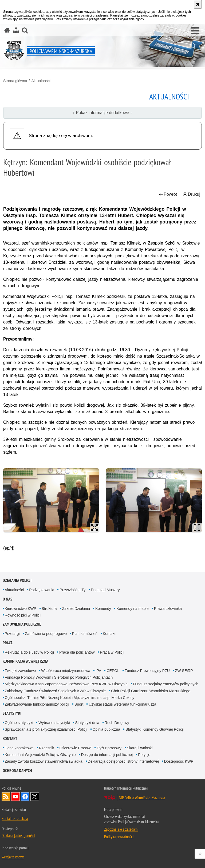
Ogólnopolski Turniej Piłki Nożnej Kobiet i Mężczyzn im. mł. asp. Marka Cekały (70, 698)
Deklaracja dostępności (18, 835)
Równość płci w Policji (23, 615)
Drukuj (192, 194)
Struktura (49, 609)
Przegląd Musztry (105, 590)
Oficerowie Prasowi (76, 748)
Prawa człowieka (168, 609)
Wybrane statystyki (54, 723)
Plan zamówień (85, 634)
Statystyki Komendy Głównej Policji (155, 729)
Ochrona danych (17, 771)
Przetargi (12, 634)
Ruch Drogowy (117, 723)
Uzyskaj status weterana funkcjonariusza (122, 704)
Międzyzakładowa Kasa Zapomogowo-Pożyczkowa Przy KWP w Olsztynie (66, 684)
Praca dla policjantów (77, 652)
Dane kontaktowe (19, 748)
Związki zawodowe (20, 671)
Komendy (103, 609)
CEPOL (113, 671)
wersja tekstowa (13, 857)
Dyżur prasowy (109, 748)
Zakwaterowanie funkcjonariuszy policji (37, 704)
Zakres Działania (76, 609)
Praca (8, 643)
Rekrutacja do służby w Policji (29, 652)
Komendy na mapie (133, 609)
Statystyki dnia (87, 723)
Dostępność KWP (179, 761)
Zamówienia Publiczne (22, 624)
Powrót (168, 194)
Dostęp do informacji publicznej (107, 755)
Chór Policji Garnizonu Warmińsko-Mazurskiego (151, 691)
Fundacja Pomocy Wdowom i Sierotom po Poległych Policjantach (59, 677)
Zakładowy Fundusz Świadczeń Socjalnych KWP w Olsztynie (55, 691)
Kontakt (109, 634)
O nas (7, 599)
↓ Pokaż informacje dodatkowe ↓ (102, 113)
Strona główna (15, 81)
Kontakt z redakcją (15, 818)
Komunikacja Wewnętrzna (25, 661)
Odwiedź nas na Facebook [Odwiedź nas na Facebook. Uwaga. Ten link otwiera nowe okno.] (25, 797)
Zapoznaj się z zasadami (121, 829)
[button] (195, 31)
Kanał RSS (6, 797)
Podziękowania (42, 590)
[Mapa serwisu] (16, 30)
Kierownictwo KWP (21, 609)
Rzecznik (47, 748)
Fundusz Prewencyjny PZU (147, 671)
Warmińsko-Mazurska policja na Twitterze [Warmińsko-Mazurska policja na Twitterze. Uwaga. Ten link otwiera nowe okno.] (35, 797)
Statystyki (12, 713)
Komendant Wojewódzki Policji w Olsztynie (40, 755)
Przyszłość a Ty (72, 590)
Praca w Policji (112, 652)
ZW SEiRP (184, 671)
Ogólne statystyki (19, 723)
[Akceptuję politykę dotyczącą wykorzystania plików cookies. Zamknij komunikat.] (198, 4)
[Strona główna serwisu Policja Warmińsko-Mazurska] (7, 30)
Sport (79, 704)
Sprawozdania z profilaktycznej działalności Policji (46, 729)
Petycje (144, 755)
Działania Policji (17, 580)
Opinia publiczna (107, 729)
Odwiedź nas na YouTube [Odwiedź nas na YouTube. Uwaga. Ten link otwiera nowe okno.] (15, 797)
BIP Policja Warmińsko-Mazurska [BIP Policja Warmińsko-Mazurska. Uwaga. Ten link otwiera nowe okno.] (142, 798)
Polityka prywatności (119, 837)
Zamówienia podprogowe (46, 634)
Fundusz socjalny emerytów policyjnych (166, 684)
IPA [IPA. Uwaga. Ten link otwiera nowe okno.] (98, 671)
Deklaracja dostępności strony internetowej (123, 761)
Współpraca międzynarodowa (66, 671)
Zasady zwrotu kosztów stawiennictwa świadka (44, 761)
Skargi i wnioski (140, 748)
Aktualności (41, 81)
